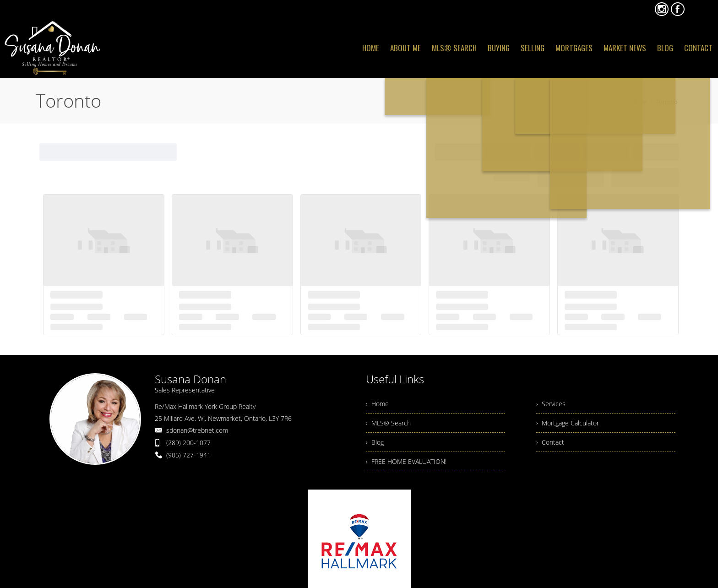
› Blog (375, 442)
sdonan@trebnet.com (197, 430)
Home (639, 102)
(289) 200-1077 (188, 443)
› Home (377, 404)
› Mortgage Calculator (568, 423)
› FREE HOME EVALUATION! (406, 461)
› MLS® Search (388, 423)
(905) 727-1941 (188, 455)
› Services (551, 404)
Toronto (667, 102)
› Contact (550, 442)
